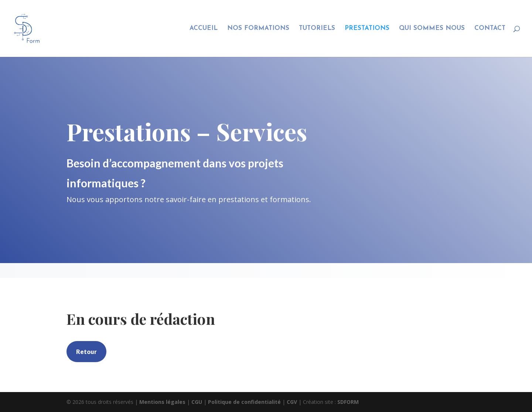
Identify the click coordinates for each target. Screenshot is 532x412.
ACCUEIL (204, 29)
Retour (86, 352)
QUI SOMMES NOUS (432, 29)
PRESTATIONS (367, 29)
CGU (197, 402)
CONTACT (490, 29)
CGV (293, 402)
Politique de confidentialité (245, 402)
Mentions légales (163, 402)
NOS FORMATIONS (258, 29)
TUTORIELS (317, 29)
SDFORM (348, 402)
